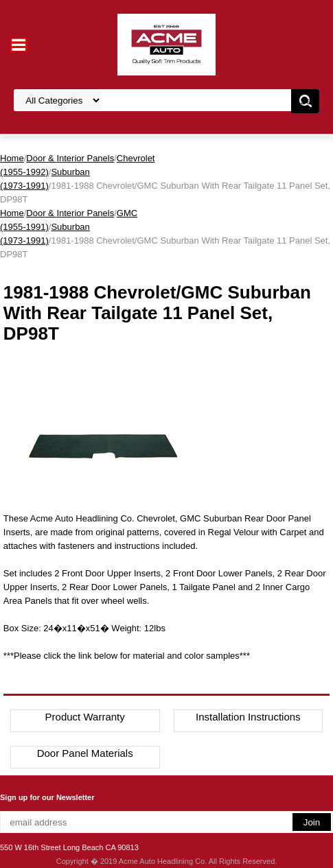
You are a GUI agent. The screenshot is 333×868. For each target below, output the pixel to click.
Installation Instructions (248, 717)
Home (12, 158)
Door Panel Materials (85, 753)
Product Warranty (85, 717)
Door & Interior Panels (70, 158)
